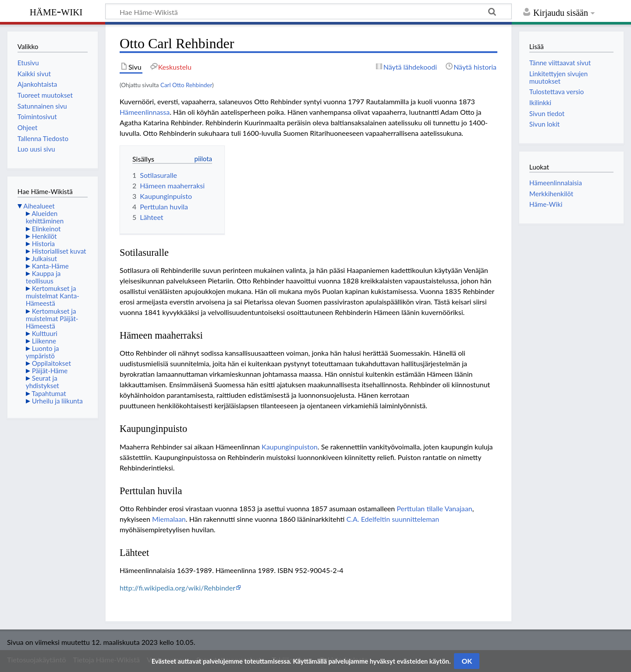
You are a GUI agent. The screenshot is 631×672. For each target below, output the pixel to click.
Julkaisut (44, 258)
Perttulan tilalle (420, 508)
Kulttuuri (45, 333)
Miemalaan (169, 519)
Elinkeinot (46, 229)
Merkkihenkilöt (551, 194)
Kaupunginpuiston (290, 447)
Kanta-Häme (50, 266)
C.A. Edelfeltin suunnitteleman (393, 519)
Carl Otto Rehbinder (186, 85)
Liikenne (44, 341)
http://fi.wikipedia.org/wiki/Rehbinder (177, 588)
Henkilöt (44, 236)
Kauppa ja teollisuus (43, 277)
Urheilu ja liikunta (57, 401)
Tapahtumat (49, 393)
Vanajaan (459, 508)
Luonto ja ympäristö (43, 352)
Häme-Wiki (56, 11)
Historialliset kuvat (59, 251)
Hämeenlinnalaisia (556, 183)
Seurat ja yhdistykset (43, 382)
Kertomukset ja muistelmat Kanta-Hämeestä (53, 296)
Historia (43, 244)
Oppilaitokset (51, 363)
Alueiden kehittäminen (45, 217)
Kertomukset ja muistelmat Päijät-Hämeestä (52, 318)
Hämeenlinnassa (145, 112)
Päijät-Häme (50, 371)
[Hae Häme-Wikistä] (308, 11)
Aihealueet (39, 206)
